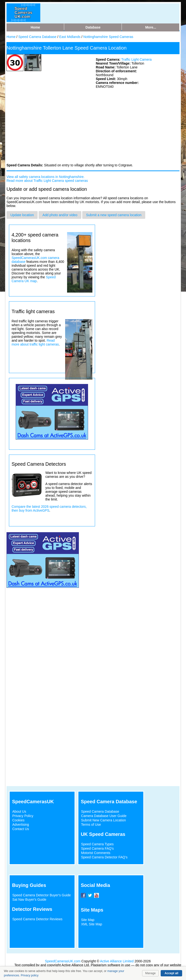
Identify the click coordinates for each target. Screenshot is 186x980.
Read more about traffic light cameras (35, 342)
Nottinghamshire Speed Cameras (108, 37)
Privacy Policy (23, 816)
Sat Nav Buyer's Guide (29, 899)
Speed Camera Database (37, 37)
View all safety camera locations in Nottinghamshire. (45, 177)
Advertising (21, 825)
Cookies (18, 820)
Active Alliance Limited (117, 961)
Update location (22, 215)
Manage (150, 973)
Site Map (88, 920)
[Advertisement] (43, 125)
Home (11, 37)
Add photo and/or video (60, 215)
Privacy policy (30, 975)
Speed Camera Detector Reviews (37, 919)
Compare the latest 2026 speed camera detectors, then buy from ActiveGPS (49, 508)
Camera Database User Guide (104, 816)
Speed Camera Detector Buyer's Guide (41, 895)
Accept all (171, 973)
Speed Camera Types (97, 844)
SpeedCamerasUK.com (63, 961)
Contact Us (21, 829)
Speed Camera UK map (34, 279)
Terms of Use (91, 825)
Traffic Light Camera (136, 59)
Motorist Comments (96, 853)
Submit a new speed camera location (114, 215)
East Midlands (70, 37)
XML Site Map (92, 924)
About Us (19, 811)
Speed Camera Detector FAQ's (104, 857)
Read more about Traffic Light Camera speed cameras (47, 181)
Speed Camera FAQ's (97, 848)
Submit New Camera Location (103, 820)
